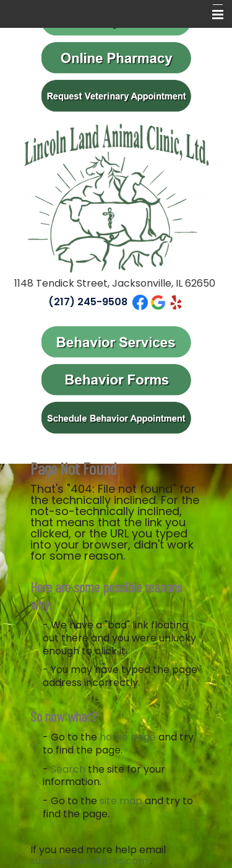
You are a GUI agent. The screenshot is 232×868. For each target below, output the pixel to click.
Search (68, 769)
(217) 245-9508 (88, 302)
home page (128, 737)
